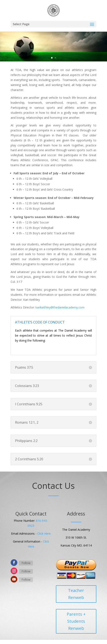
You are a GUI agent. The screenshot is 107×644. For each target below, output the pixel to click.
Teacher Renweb (76, 594)
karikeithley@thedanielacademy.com (60, 307)
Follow (26, 563)
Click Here (44, 534)
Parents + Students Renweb (76, 621)
